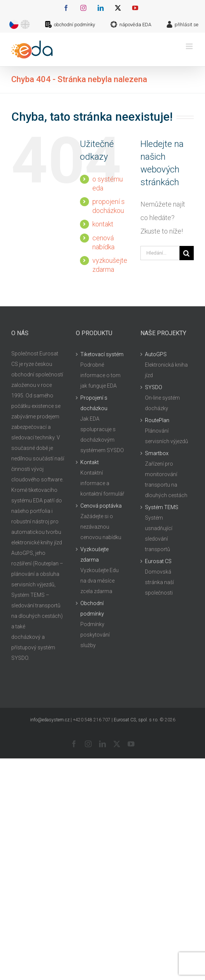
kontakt (103, 224)
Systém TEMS (162, 507)
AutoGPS (156, 354)
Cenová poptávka (101, 506)
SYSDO (154, 387)
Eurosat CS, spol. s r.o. (136, 720)
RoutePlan (157, 420)
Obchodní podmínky (92, 608)
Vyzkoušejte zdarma (94, 554)
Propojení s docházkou (94, 403)
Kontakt (90, 462)
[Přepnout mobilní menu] (190, 46)
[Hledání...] (160, 253)
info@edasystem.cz (50, 720)
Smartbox (157, 453)
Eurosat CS (158, 561)
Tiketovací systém (102, 354)
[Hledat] (187, 253)
